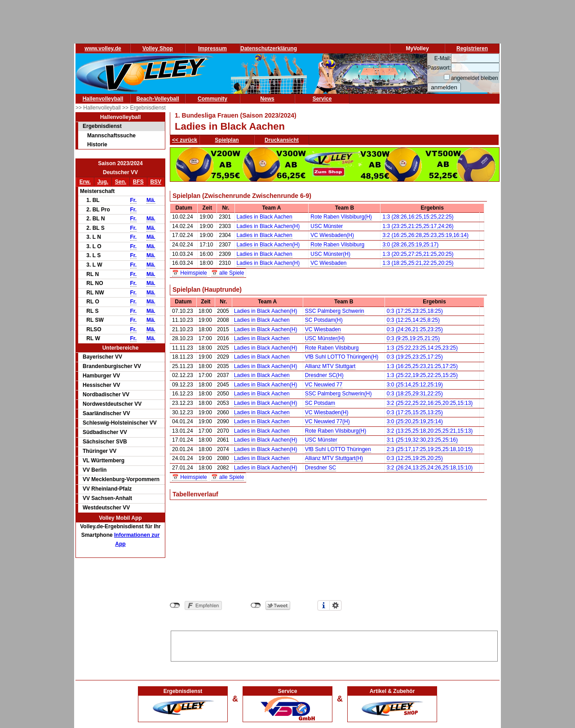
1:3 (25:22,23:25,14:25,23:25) (422, 348)
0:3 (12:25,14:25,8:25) (413, 320)
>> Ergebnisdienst (144, 108)
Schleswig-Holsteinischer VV (120, 423)
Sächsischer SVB (105, 442)
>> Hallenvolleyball (99, 108)
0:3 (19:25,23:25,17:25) (415, 357)
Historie (97, 145)
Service (322, 99)
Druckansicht (282, 140)
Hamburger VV (101, 376)
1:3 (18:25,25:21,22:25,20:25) (418, 263)
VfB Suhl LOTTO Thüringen (338, 449)
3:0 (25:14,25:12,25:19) (415, 385)
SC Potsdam (320, 403)
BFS (138, 182)
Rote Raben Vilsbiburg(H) (341, 217)
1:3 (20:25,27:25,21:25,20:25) (418, 254)
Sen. (121, 182)
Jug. (103, 182)
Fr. (134, 200)
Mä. (151, 200)
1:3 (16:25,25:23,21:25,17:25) (422, 366)
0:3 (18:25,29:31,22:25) (415, 394)
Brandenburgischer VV (112, 366)
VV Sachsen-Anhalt (107, 498)
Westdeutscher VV (106, 508)
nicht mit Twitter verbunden (256, 605)
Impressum (212, 48)
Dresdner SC (321, 468)
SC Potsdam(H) (324, 320)
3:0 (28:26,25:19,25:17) (410, 245)
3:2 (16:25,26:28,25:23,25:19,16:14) (425, 235)
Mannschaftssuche (111, 136)
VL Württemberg (104, 460)
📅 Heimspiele (190, 273)
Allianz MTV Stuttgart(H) (334, 458)
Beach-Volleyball (157, 99)
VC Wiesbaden (328, 263)
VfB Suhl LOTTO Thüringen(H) (342, 357)
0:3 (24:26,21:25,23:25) (415, 329)
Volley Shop (158, 48)
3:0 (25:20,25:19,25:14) (415, 421)
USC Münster (327, 226)
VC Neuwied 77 (324, 385)
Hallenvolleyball (103, 99)
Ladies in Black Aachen (265, 217)
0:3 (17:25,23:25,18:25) (415, 311)
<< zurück (185, 140)
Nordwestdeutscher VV (112, 404)
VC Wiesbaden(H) (332, 235)
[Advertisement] (334, 645)
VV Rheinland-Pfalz (107, 489)
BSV (156, 182)
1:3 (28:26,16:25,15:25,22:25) (418, 217)
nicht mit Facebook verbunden (175, 605)
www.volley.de (103, 48)
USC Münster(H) (330, 254)
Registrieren (472, 48)
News (267, 99)
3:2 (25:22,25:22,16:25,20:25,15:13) (430, 403)
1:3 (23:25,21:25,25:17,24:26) (418, 226)
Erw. (85, 182)
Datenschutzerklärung (269, 48)
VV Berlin (95, 470)
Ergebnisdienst (102, 126)
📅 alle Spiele (228, 273)
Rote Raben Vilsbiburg (337, 245)
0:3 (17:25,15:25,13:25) (415, 412)
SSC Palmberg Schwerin (335, 311)
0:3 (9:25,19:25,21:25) (413, 338)
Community (212, 99)
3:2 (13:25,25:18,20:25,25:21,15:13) (430, 431)
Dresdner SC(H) (324, 375)
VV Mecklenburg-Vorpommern (121, 479)
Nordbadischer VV (106, 395)
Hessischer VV (101, 385)
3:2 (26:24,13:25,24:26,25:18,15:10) (430, 468)
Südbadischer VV (105, 432)
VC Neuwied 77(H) (327, 421)
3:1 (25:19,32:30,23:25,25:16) (422, 440)
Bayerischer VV (102, 357)
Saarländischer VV (106, 413)
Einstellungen (336, 605)
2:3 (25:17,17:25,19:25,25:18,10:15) (430, 449)
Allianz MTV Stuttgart (330, 366)
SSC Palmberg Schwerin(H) (338, 394)
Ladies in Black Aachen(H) (268, 226)
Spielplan (227, 140)
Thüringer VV (100, 451)
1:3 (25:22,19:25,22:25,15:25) (422, 375)
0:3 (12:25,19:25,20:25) (415, 458)
